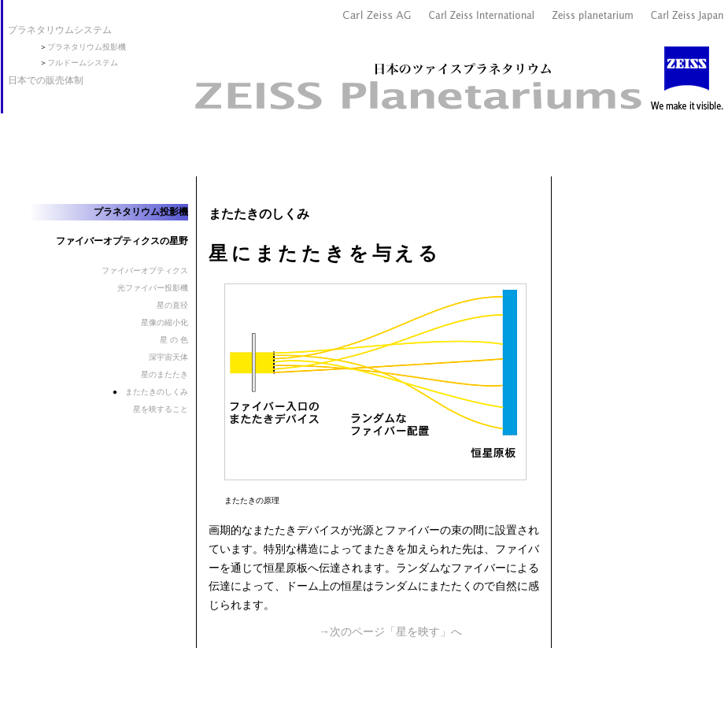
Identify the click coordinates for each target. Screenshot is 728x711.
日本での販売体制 (46, 80)
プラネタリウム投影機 (87, 47)
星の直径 (172, 305)
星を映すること (161, 409)
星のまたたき (164, 374)
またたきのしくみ (157, 392)
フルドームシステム (83, 63)
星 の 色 (174, 340)
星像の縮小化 (164, 322)
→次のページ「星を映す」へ (390, 631)
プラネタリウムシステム (60, 30)
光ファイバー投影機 (153, 288)
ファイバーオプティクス (145, 270)
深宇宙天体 (168, 357)
